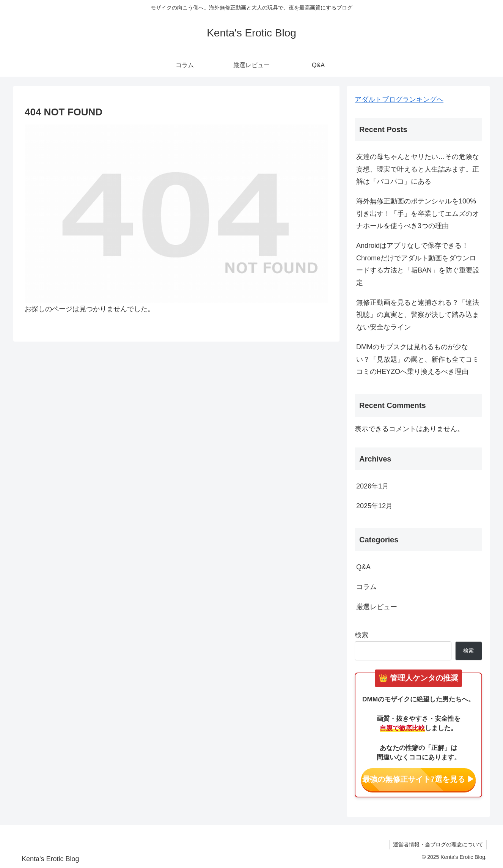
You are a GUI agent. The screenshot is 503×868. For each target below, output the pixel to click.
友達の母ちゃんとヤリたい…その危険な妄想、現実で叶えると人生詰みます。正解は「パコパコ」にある (418, 169)
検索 (362, 635)
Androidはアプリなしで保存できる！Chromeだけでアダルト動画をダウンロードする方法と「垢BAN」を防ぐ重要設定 (418, 264)
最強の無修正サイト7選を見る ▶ (419, 779)
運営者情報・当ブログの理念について (437, 844)
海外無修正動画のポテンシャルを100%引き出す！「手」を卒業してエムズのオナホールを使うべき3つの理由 (418, 213)
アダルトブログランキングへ (399, 99)
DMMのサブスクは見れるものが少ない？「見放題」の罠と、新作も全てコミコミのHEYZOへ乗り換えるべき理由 (418, 359)
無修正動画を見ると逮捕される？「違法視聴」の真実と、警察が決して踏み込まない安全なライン (418, 315)
